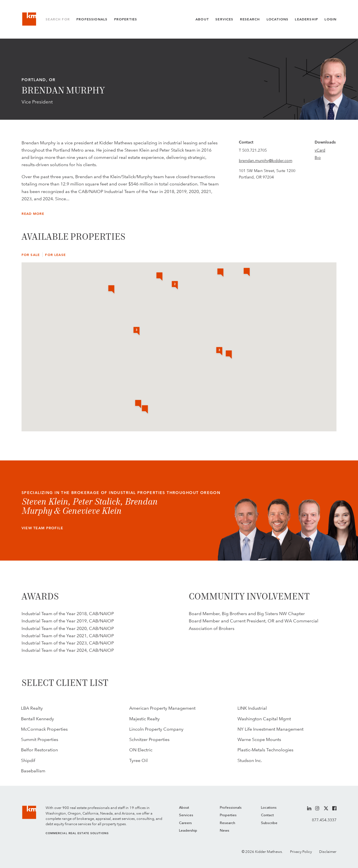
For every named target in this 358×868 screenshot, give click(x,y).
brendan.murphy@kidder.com (266, 161)
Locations (278, 19)
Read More (33, 214)
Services (224, 19)
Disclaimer (328, 852)
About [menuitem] (184, 808)
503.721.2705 (255, 150)
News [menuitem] (225, 831)
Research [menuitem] (228, 823)
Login (330, 19)
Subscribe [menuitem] (269, 823)
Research (250, 19)
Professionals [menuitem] (231, 808)
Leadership (306, 19)
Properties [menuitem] (228, 815)
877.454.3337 (324, 820)
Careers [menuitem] (185, 823)
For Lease (55, 255)
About (202, 19)
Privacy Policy (301, 852)
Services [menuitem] (186, 815)
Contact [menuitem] (267, 815)
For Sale (31, 255)
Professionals (92, 19)
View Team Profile (43, 528)
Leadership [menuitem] (188, 831)
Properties (126, 19)
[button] (247, 272)
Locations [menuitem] (269, 808)
